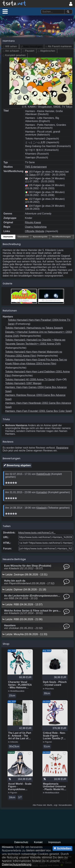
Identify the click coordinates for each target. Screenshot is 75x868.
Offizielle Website (35, 231)
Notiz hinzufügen (33, 46)
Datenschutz (21, 842)
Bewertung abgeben (17, 465)
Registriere (62, 448)
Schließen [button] (62, 848)
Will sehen (11, 46)
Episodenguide (40, 237)
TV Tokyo (30, 175)
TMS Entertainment (36, 167)
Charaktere (23, 237)
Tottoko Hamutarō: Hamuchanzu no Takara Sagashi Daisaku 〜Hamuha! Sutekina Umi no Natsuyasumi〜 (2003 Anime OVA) (39, 332)
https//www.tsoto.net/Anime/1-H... (37, 533)
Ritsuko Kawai (33, 222)
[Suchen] (68, 12)
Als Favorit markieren (60, 46)
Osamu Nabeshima (36, 227)
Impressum (54, 842)
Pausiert (30, 51)
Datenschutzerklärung (17, 864)
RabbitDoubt (43, 474)
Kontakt (38, 842)
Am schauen (12, 51)
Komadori (42, 492)
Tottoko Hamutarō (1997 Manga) (23, 383)
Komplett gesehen (15, 55)
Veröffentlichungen (61, 237)
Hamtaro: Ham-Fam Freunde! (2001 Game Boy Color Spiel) (39, 411)
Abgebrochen (48, 51)
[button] (5, 11)
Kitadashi (41, 508)
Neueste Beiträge (14, 559)
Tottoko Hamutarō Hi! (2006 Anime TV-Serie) (30, 379)
